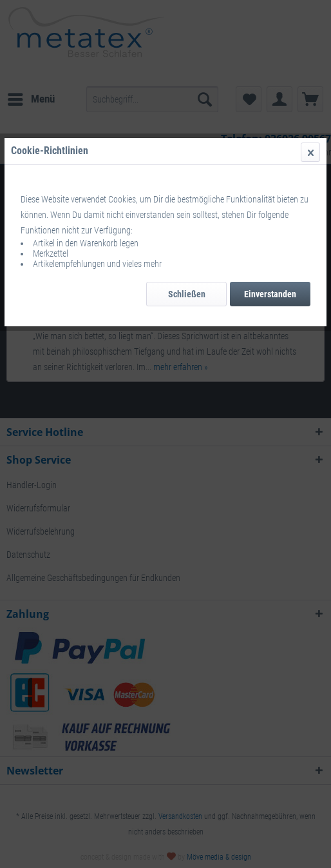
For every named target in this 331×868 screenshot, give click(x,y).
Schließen (187, 294)
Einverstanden (270, 294)
